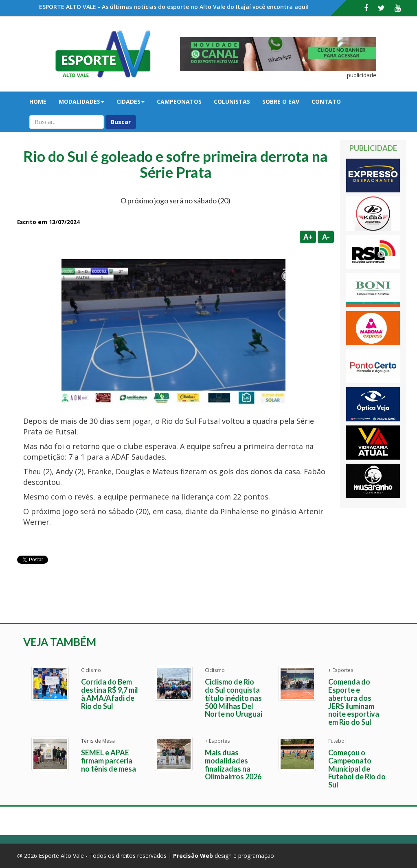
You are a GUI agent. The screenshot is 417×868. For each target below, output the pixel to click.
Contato (326, 101)
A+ (308, 237)
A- (326, 237)
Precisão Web (193, 856)
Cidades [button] (131, 101)
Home (38, 101)
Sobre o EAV (281, 101)
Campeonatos (179, 101)
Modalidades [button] (81, 101)
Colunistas (232, 101)
